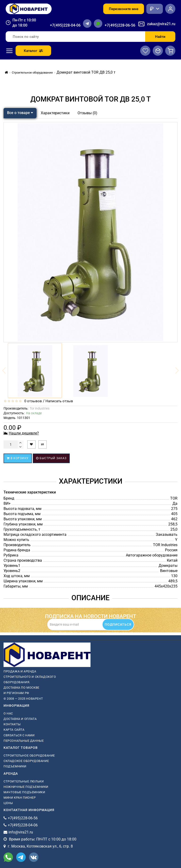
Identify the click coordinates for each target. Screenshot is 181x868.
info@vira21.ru (21, 832)
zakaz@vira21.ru (161, 24)
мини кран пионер (20, 798)
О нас (8, 713)
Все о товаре (20, 113)
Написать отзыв (59, 401)
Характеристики (55, 113)
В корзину (18, 458)
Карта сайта (14, 730)
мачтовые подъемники (24, 792)
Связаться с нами (19, 735)
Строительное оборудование (29, 756)
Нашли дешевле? (24, 433)
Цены (8, 803)
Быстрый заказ (51, 458)
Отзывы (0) (87, 113)
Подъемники (15, 766)
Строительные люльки (24, 781)
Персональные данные (24, 741)
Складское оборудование (26, 761)
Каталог (33, 51)
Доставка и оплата (20, 719)
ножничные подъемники (26, 787)
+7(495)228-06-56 (120, 25)
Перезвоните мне (124, 9)
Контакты (12, 724)
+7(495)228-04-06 (65, 25)
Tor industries (40, 408)
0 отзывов (32, 401)
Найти (160, 37)
